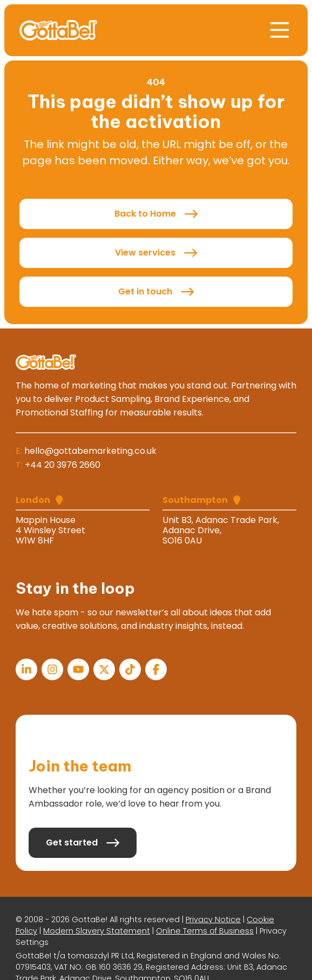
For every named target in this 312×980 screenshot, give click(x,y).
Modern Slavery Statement (97, 931)
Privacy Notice (213, 919)
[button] (280, 30)
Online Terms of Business (205, 931)
